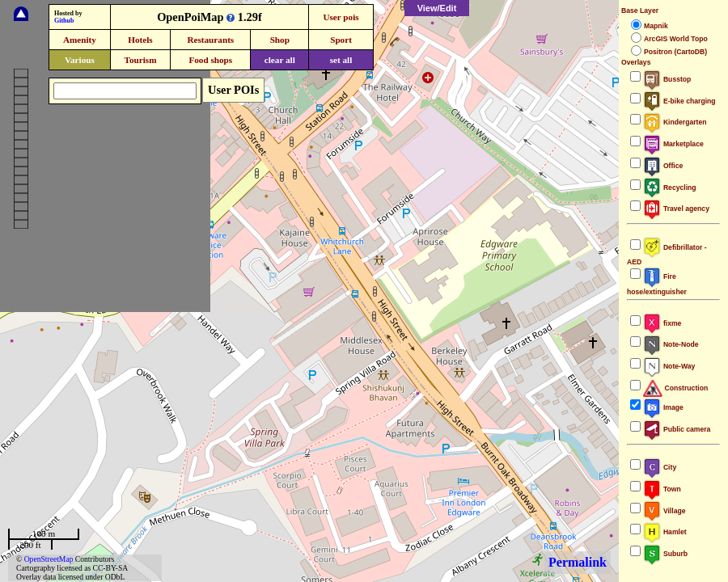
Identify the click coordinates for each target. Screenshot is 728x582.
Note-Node (671, 344)
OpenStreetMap (49, 559)
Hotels (140, 40)
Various (80, 60)
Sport (341, 40)
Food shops (210, 60)
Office (663, 166)
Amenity (80, 40)
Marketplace (673, 144)
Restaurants (210, 40)
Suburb (665, 554)
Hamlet (665, 532)
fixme (662, 323)
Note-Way (669, 366)
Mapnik (656, 26)
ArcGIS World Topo (676, 39)
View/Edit (437, 8)
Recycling (670, 188)
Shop (280, 40)
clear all (280, 60)
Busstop (667, 79)
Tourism (140, 60)
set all (341, 60)
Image (663, 407)
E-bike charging (679, 101)
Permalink (578, 562)
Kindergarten (675, 122)
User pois (341, 17)
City (660, 467)
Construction (675, 388)
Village (665, 511)
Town (662, 489)
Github (64, 21)
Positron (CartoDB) (675, 52)
